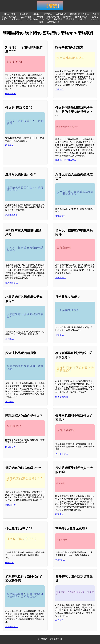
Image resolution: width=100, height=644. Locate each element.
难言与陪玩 (61, 216)
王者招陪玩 (17, 19)
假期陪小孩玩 (62, 454)
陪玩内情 (67, 17)
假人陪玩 (46, 19)
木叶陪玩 (39, 17)
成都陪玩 (9, 402)
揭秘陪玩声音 (53, 17)
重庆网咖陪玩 (11, 283)
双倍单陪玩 (26, 17)
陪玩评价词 (10, 94)
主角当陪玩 (61, 278)
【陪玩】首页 (9, 14)
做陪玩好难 (10, 505)
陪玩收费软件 (82, 17)
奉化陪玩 (59, 89)
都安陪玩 (59, 620)
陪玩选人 (70, 19)
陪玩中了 (9, 563)
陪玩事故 (24, 14)
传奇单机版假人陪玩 (79, 14)
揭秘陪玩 (58, 19)
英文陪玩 (59, 335)
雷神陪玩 (48, 14)
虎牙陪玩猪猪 (32, 19)
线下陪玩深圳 (62, 397)
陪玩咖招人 (10, 447)
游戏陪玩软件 (11, 627)
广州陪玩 (82, 19)
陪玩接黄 (9, 145)
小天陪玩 (9, 339)
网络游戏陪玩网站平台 (66, 160)
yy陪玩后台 (61, 14)
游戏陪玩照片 (53, 22)
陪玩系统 (59, 514)
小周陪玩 (36, 14)
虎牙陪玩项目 (11, 215)
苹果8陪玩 (60, 560)
